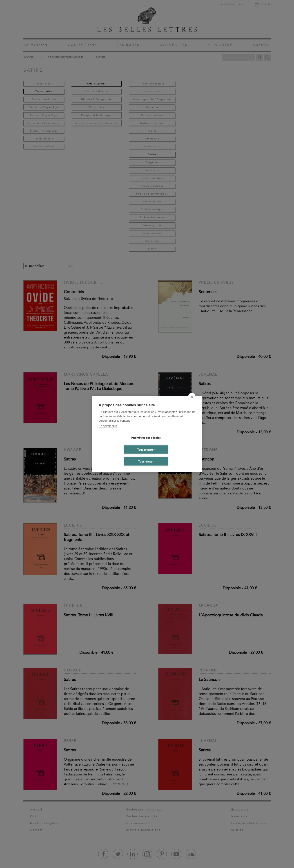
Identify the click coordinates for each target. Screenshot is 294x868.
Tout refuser (146, 461)
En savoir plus (108, 426)
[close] (192, 397)
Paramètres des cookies (146, 438)
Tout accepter (146, 449)
